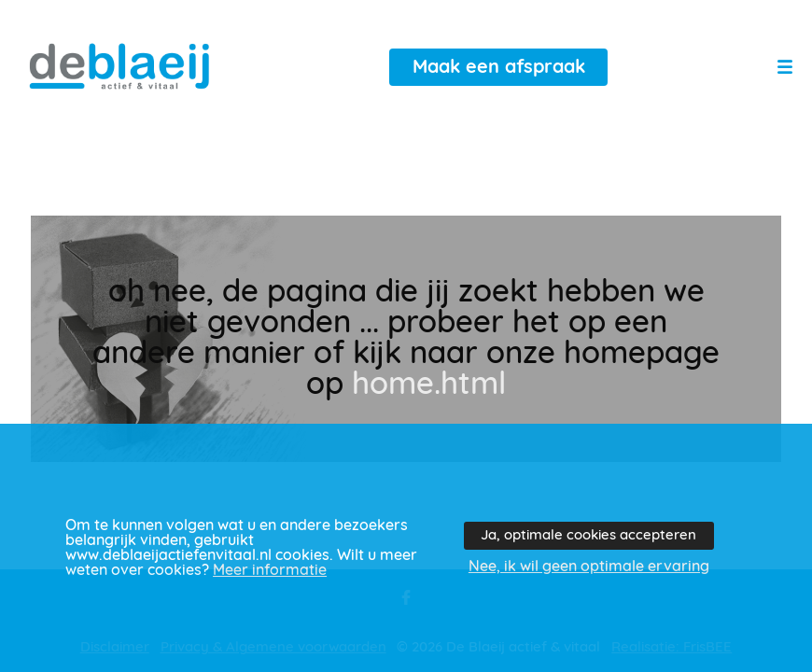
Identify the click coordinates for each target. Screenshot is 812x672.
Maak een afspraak (499, 67)
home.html (429, 385)
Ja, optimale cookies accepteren (588, 535)
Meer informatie (270, 570)
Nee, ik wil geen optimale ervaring (589, 567)
